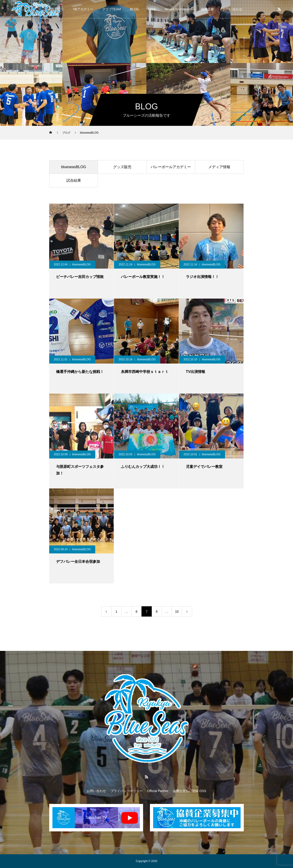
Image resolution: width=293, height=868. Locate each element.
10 (177, 612)
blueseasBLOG (74, 167)
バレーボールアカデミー (171, 167)
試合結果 (74, 180)
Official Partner (158, 791)
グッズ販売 (122, 167)
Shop (152, 9)
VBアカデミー (83, 9)
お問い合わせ (233, 9)
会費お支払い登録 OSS (189, 791)
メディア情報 (219, 167)
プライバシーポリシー (127, 791)
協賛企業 (207, 9)
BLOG (134, 9)
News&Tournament (178, 9)
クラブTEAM (112, 9)
